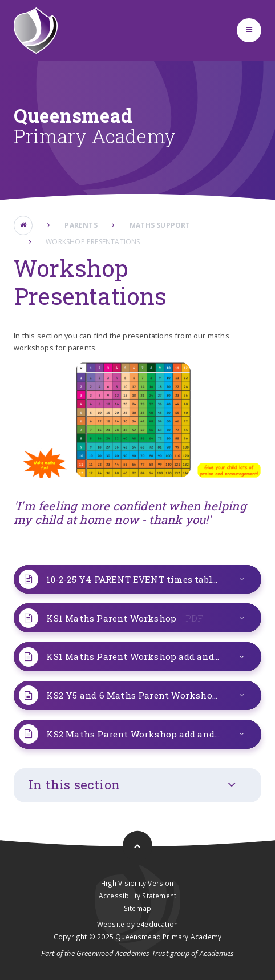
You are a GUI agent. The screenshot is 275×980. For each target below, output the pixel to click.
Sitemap (137, 908)
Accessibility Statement (137, 896)
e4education (157, 924)
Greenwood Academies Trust (122, 953)
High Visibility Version (137, 883)
